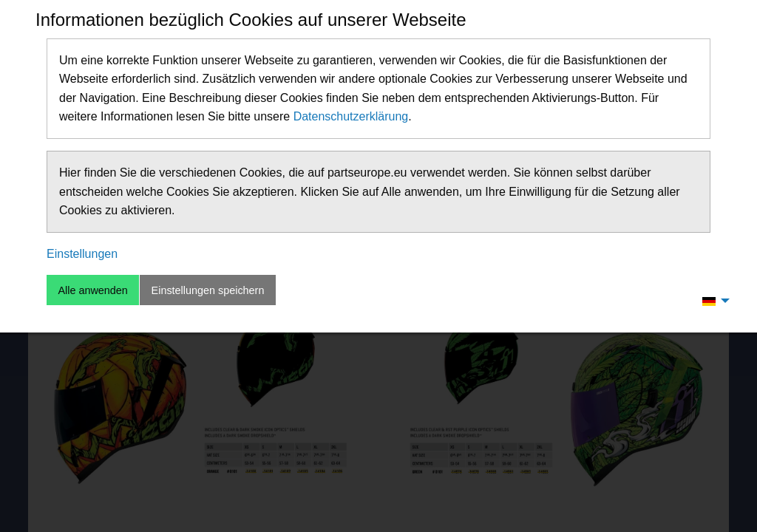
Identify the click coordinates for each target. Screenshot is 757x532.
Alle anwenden (92, 290)
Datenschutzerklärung (351, 116)
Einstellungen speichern (208, 290)
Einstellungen (82, 254)
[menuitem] (712, 301)
